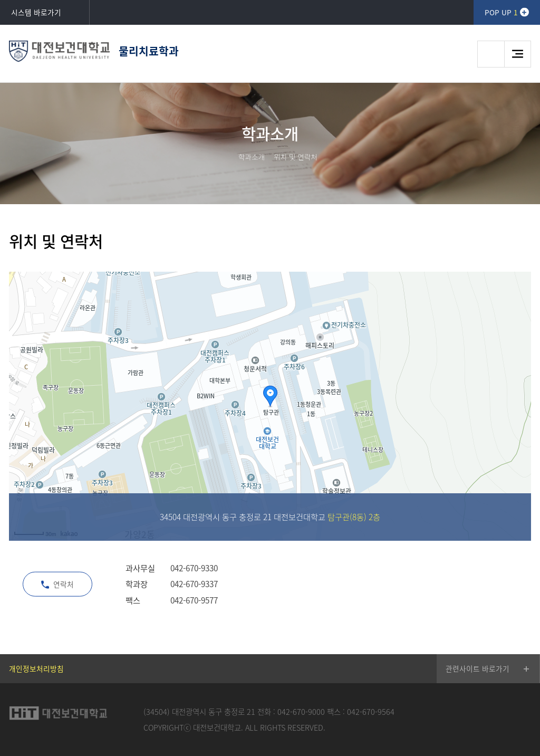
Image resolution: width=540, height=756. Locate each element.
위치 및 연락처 (296, 157)
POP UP (501, 12)
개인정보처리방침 (36, 668)
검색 (491, 54)
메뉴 (518, 54)
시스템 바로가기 (36, 12)
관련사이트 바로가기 (478, 668)
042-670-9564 (371, 712)
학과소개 (252, 157)
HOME (226, 157)
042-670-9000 (301, 712)
